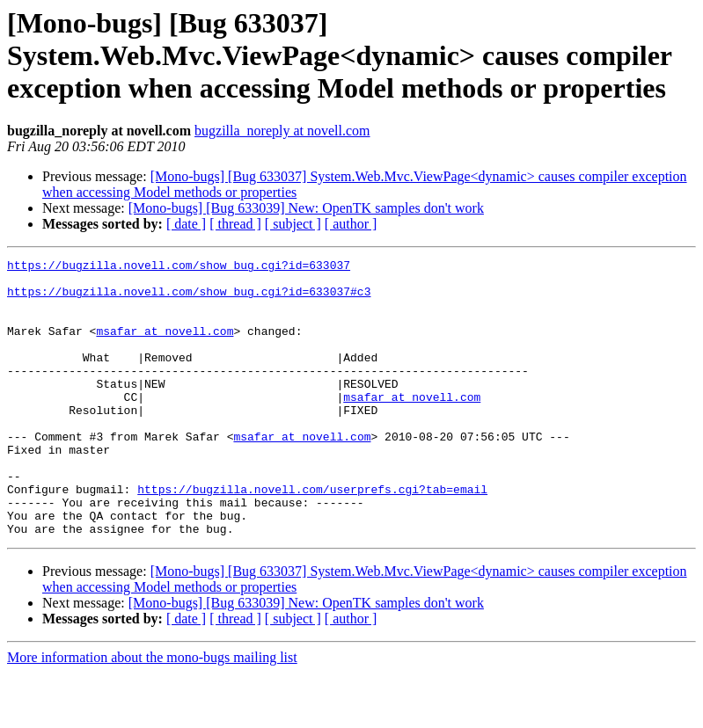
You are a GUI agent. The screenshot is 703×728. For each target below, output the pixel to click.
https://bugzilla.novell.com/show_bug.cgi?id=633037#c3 (189, 299)
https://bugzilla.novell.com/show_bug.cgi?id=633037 (179, 267)
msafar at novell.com (165, 346)
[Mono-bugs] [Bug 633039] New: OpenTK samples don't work (306, 208)
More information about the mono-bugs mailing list (152, 713)
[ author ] (351, 224)
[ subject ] (293, 224)
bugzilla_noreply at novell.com (282, 131)
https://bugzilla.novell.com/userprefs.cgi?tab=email (312, 536)
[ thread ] (235, 224)
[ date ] (186, 224)
